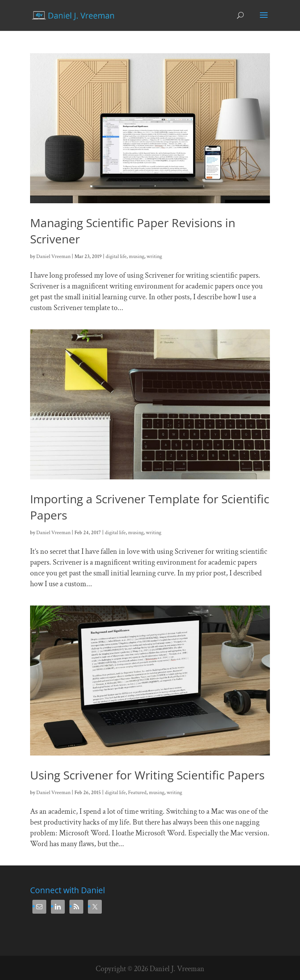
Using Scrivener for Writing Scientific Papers (147, 775)
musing (137, 256)
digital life (116, 256)
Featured (137, 793)
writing (154, 256)
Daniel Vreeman (53, 256)
